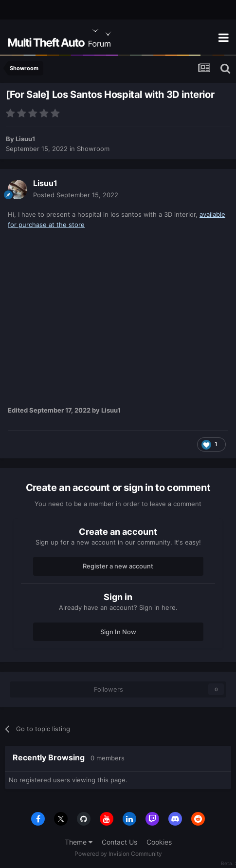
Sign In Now (118, 632)
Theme (79, 842)
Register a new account (118, 566)
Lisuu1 (25, 139)
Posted (76, 195)
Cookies (159, 842)
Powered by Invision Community (118, 854)
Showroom (93, 149)
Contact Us (119, 842)
